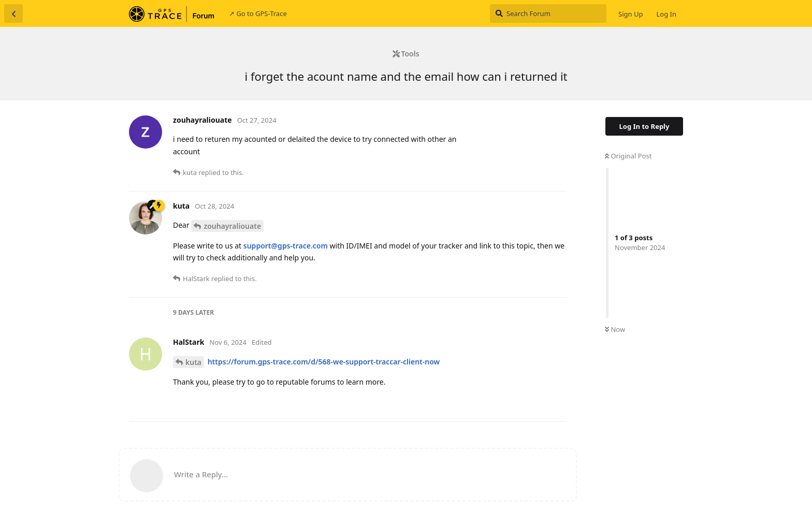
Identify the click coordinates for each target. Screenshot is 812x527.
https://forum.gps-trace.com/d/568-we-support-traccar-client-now (324, 362)
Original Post (628, 156)
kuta (193, 362)
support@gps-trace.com (286, 246)
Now (615, 329)
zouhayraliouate (232, 226)
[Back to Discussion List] (13, 13)
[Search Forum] (548, 13)
